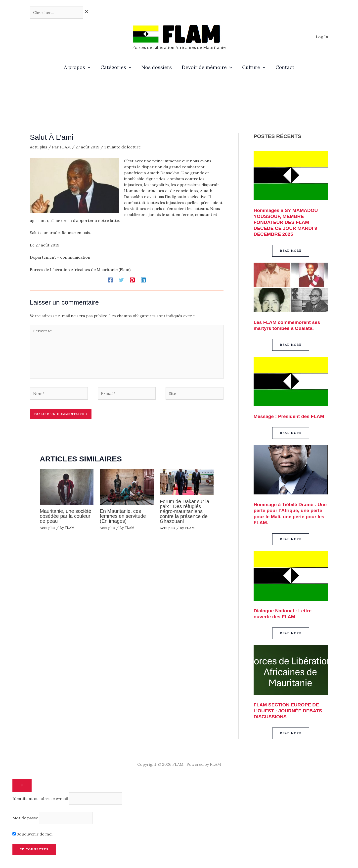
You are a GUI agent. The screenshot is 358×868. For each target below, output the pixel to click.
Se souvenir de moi (32, 834)
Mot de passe (25, 818)
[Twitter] (121, 280)
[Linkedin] (143, 280)
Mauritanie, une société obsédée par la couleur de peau (66, 516)
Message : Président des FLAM (290, 416)
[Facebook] (110, 280)
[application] (88, 67)
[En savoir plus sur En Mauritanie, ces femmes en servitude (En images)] (127, 486)
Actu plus (39, 147)
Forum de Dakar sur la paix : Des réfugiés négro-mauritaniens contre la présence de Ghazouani (185, 511)
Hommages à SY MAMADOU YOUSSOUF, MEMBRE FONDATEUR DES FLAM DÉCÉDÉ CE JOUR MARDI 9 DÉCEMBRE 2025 (287, 222)
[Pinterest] (132, 280)
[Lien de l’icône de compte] (322, 37)
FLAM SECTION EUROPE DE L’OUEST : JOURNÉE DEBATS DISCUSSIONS (289, 710)
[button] (291, 251)
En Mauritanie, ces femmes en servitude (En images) (123, 516)
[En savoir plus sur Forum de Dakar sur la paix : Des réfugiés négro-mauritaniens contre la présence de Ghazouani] (187, 481)
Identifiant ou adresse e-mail (40, 798)
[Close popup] (22, 785)
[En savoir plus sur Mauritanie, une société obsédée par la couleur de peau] (67, 486)
